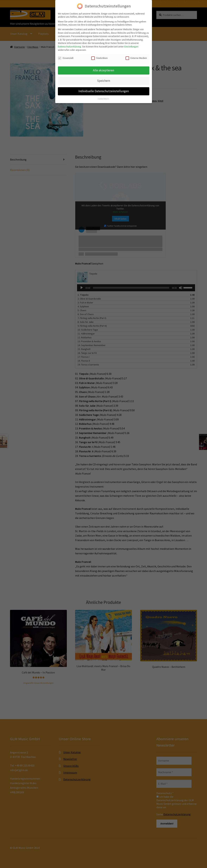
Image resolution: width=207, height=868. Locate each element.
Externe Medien (136, 57)
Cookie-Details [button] (103, 98)
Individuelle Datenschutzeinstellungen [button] (104, 90)
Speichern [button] (104, 80)
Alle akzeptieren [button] (103, 69)
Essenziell (66, 57)
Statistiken (99, 57)
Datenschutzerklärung (69, 46)
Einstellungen (131, 46)
